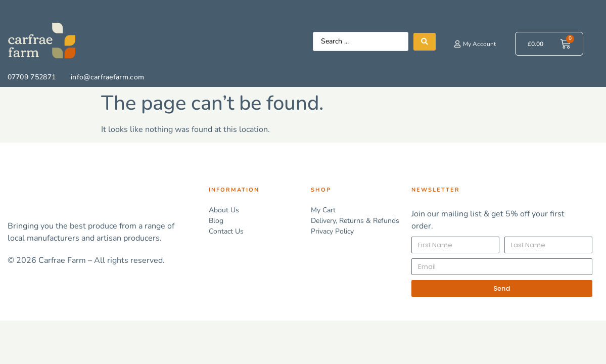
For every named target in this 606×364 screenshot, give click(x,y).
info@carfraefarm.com (107, 77)
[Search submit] (425, 42)
